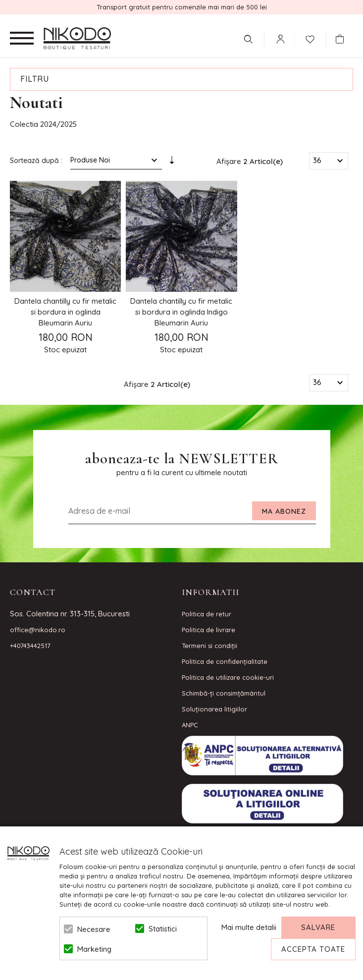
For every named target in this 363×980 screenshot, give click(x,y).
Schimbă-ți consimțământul (224, 693)
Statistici (163, 929)
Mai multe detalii (249, 927)
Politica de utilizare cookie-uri (228, 677)
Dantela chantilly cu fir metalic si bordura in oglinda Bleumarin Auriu (65, 312)
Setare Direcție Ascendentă (172, 163)
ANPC (190, 725)
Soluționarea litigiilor (214, 709)
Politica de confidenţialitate (225, 661)
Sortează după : (36, 161)
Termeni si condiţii (209, 646)
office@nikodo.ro (38, 630)
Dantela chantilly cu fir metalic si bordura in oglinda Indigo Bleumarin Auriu (181, 312)
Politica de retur (207, 614)
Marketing (94, 949)
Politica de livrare (208, 630)
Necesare (94, 929)
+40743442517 (30, 646)
